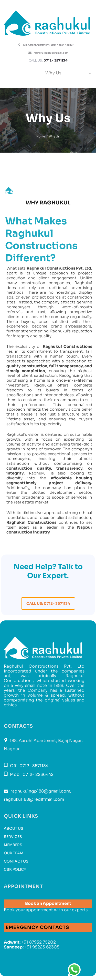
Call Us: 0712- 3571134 (48, 603)
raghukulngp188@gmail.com (51, 53)
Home (41, 136)
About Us (14, 828)
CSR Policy (15, 869)
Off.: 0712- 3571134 (29, 766)
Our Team (14, 853)
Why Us (53, 73)
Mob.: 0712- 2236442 (31, 774)
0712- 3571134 (56, 60)
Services (13, 837)
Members (13, 845)
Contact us (16, 861)
